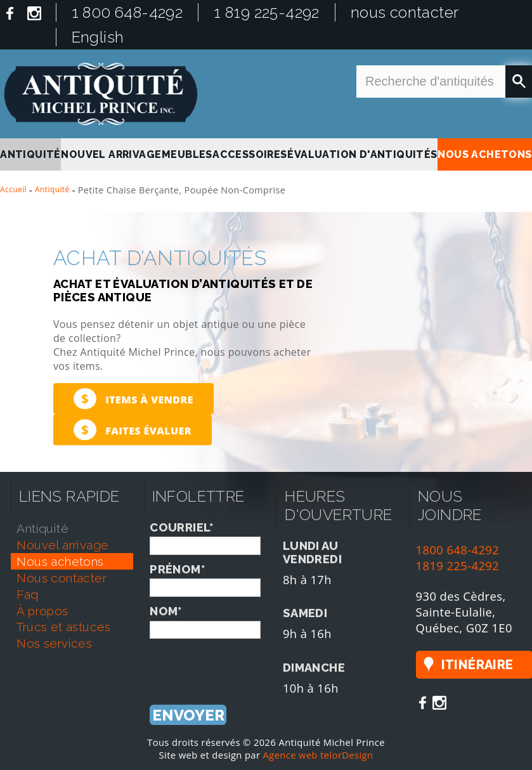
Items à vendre (133, 399)
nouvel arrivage (111, 154)
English (98, 37)
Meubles (187, 154)
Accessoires (250, 154)
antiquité (30, 154)
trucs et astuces (63, 627)
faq (27, 594)
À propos (42, 611)
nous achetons (484, 154)
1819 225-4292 (458, 565)
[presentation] (246, 663)
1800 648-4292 (458, 550)
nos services (54, 643)
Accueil (13, 189)
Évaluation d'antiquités (362, 154)
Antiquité (52, 189)
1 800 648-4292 (127, 12)
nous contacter (405, 12)
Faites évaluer (133, 430)
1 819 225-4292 (267, 12)
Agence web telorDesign (318, 755)
